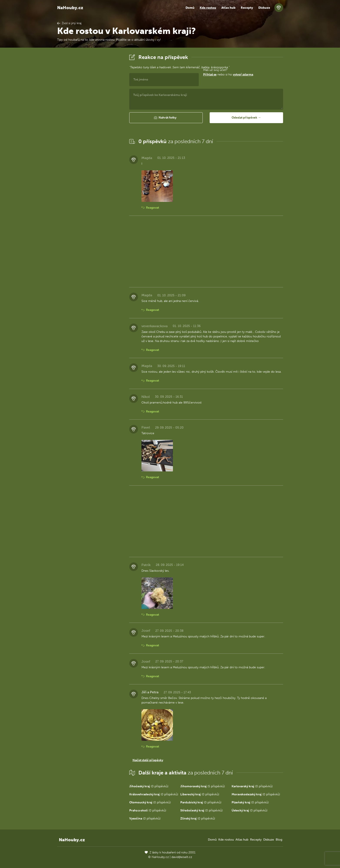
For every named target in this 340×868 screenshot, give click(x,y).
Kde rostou (208, 8)
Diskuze (264, 8)
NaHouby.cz (70, 8)
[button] (166, 118)
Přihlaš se (210, 75)
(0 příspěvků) (149, 786)
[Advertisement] (90, 118)
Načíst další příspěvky (148, 760)
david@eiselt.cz (182, 857)
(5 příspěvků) (203, 786)
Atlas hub (228, 8)
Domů (190, 8)
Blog (279, 840)
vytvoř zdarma (243, 75)
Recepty (247, 8)
